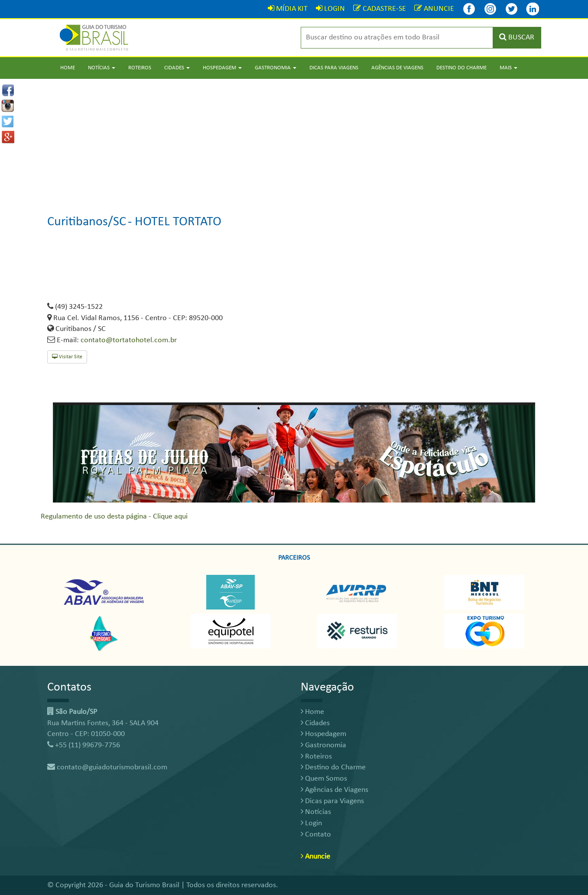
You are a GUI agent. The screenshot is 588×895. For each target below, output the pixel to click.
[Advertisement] (294, 139)
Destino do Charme (461, 68)
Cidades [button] (177, 68)
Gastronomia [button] (276, 68)
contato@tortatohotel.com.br (129, 340)
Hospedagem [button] (222, 68)
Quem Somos (324, 779)
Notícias (316, 812)
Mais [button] (508, 68)
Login (311, 823)
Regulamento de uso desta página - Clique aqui (114, 517)
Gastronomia (323, 745)
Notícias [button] (102, 68)
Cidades (315, 723)
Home (68, 68)
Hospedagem (323, 734)
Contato (316, 835)
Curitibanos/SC (87, 222)
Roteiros (140, 68)
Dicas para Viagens (334, 68)
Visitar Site (67, 357)
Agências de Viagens (397, 68)
